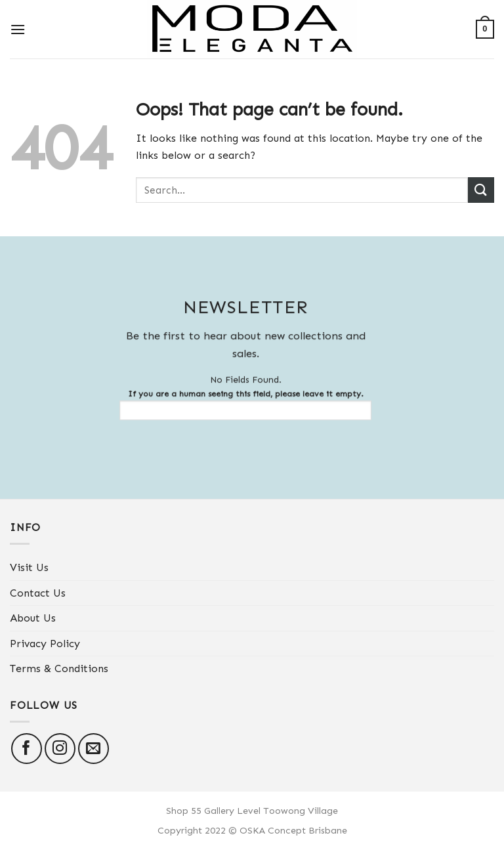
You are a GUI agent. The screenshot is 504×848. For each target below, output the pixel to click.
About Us (33, 618)
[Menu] (18, 29)
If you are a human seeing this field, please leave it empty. (241, 405)
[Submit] (481, 190)
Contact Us (38, 593)
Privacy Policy (45, 644)
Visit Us (29, 567)
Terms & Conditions (59, 668)
